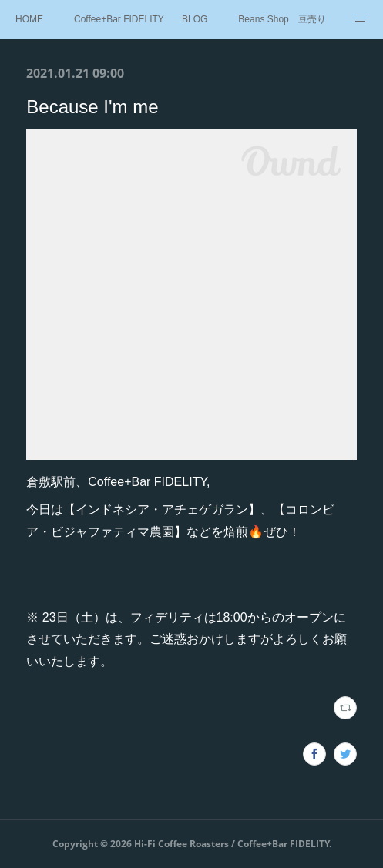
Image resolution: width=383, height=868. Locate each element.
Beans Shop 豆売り (282, 19)
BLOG (195, 19)
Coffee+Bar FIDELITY (119, 19)
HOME (29, 19)
